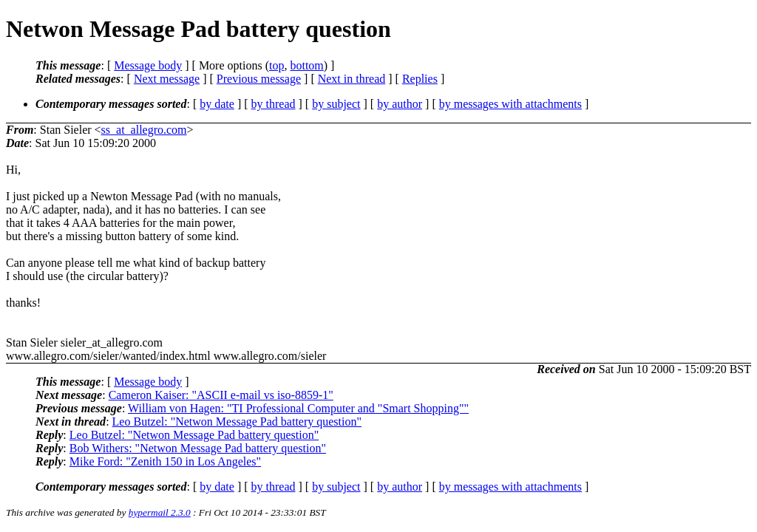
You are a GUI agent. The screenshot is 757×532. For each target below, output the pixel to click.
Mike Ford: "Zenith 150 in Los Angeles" (165, 461)
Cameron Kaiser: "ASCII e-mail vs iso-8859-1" (221, 395)
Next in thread (352, 79)
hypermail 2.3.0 (160, 512)
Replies (420, 79)
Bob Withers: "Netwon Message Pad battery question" (198, 448)
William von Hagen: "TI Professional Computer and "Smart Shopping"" (298, 408)
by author (400, 104)
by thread (274, 104)
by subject (336, 104)
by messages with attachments (510, 104)
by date (217, 104)
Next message (167, 79)
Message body (148, 65)
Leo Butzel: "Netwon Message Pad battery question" (237, 422)
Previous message (259, 79)
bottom (306, 65)
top (276, 65)
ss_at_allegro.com (144, 130)
